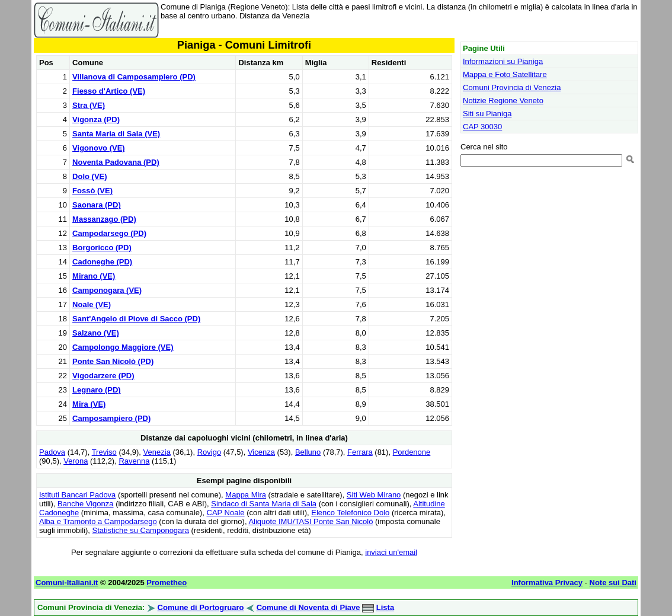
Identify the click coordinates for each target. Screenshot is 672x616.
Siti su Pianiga (487, 114)
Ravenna (134, 461)
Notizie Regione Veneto (503, 100)
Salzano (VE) (96, 333)
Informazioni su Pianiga (503, 61)
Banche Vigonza (85, 504)
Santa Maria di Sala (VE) (116, 134)
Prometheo (167, 583)
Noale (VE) (92, 304)
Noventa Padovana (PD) (116, 162)
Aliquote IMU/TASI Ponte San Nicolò (311, 521)
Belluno (308, 452)
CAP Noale (226, 513)
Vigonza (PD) (96, 119)
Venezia (157, 452)
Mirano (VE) (94, 276)
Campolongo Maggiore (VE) (123, 347)
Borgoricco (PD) (102, 248)
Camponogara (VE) (107, 290)
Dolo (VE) (90, 176)
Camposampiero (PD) (111, 418)
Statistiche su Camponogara (141, 530)
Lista (385, 607)
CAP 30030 (482, 127)
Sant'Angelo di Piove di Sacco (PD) (136, 319)
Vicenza (261, 452)
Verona (76, 461)
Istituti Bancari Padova (77, 495)
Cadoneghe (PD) (102, 262)
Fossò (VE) (92, 191)
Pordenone (412, 452)
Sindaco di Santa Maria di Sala (264, 504)
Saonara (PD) (97, 205)
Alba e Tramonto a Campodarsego (98, 521)
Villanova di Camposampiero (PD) (134, 77)
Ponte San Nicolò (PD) (113, 361)
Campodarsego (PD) (109, 233)
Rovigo (209, 452)
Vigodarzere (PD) (103, 376)
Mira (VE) (89, 404)
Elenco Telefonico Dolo (350, 513)
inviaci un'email (391, 552)
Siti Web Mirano (374, 495)
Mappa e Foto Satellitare (505, 74)
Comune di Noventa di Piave (308, 607)
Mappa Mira (246, 495)
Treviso (104, 452)
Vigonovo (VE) (99, 148)
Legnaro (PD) (97, 390)
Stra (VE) (89, 105)
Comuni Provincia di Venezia (512, 87)
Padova (52, 452)
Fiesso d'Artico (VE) (109, 91)
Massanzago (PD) (104, 219)
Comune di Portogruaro (201, 607)
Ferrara (360, 452)
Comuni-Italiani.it (67, 583)
